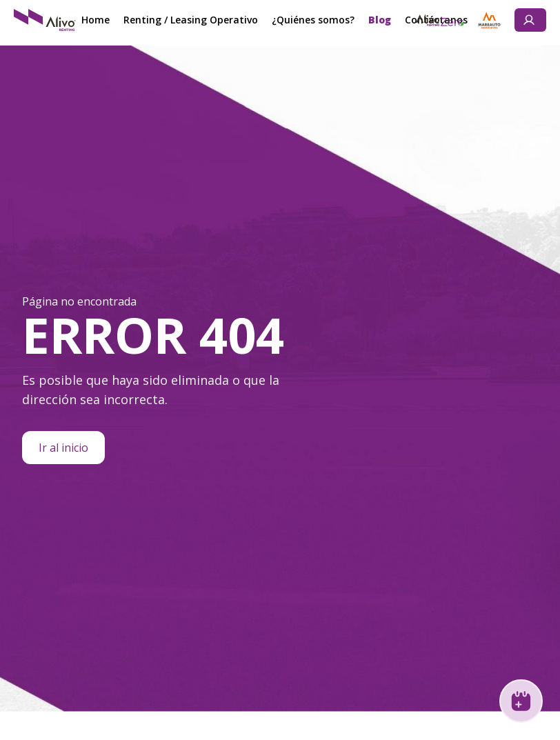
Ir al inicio (63, 448)
